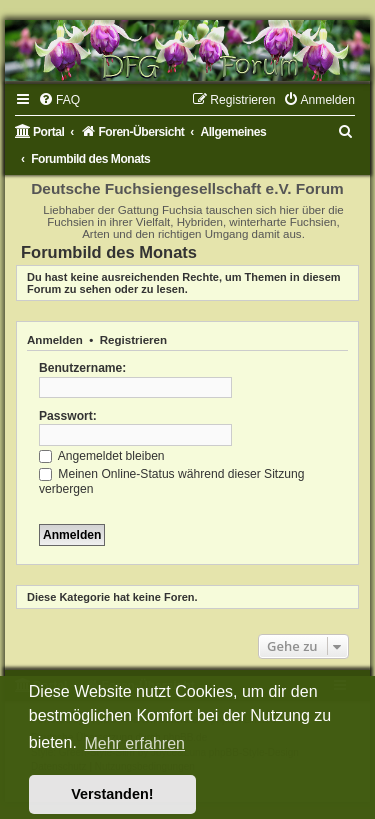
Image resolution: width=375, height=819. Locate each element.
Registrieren (133, 340)
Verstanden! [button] (112, 794)
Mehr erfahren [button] (134, 743)
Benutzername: (82, 368)
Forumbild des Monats (109, 252)
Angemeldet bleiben (102, 456)
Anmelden (55, 340)
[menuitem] (59, 100)
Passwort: (68, 416)
